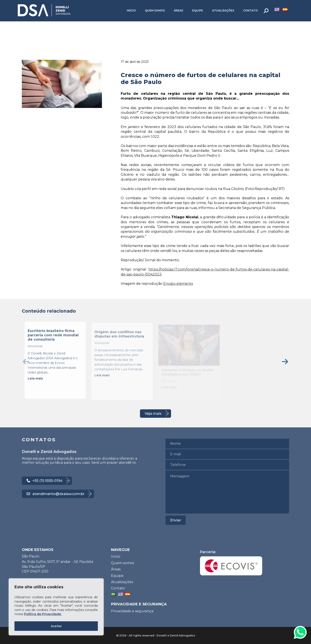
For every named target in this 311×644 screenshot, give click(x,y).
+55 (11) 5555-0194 (44, 481)
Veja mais (153, 414)
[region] (56, 607)
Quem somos (155, 10)
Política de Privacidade (43, 614)
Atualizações (223, 10)
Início (131, 10)
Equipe (198, 10)
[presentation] (26, 362)
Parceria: (231, 563)
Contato (251, 10)
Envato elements (178, 284)
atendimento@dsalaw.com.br (56, 494)
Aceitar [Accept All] (56, 626)
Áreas (179, 10)
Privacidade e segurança (132, 611)
